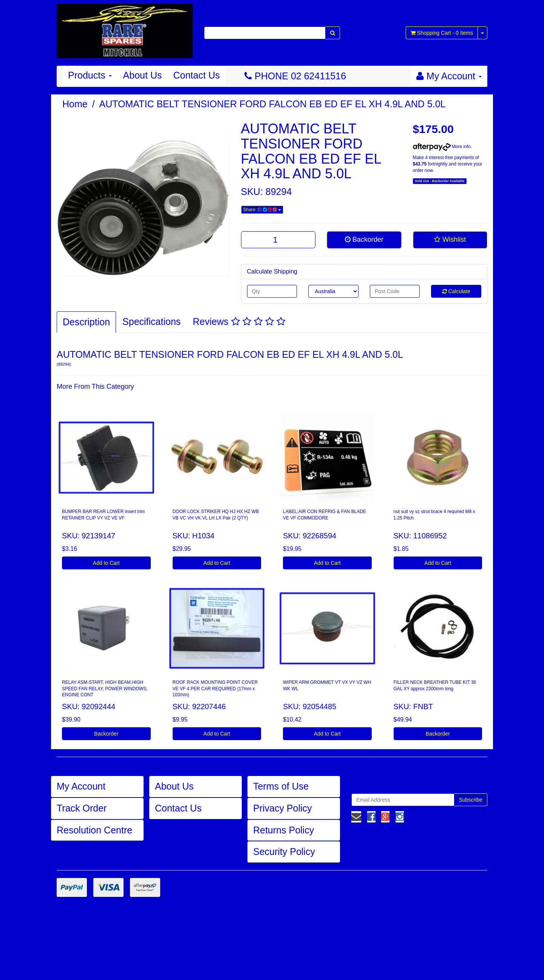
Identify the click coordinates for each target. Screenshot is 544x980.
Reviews (239, 322)
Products (90, 75)
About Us (143, 75)
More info (442, 147)
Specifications (151, 322)
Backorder (364, 240)
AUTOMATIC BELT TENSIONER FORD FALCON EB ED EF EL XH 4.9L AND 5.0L (273, 104)
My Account (81, 786)
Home (75, 104)
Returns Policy (284, 830)
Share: (262, 210)
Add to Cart (106, 563)
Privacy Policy (283, 808)
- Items (442, 33)
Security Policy (284, 852)
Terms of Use (281, 786)
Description (86, 322)
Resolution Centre (94, 830)
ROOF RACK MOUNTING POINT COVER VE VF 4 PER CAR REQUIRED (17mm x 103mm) (215, 689)
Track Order (82, 808)
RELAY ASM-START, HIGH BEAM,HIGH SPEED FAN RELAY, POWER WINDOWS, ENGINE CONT (105, 689)
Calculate (456, 291)
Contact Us (196, 75)
